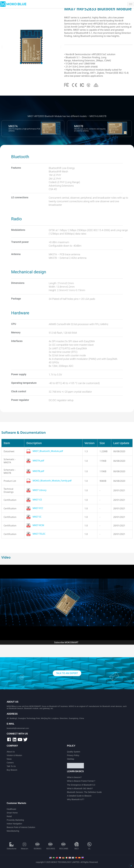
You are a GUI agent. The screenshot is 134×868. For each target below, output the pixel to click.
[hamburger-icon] (131, 4)
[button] (2, 47)
